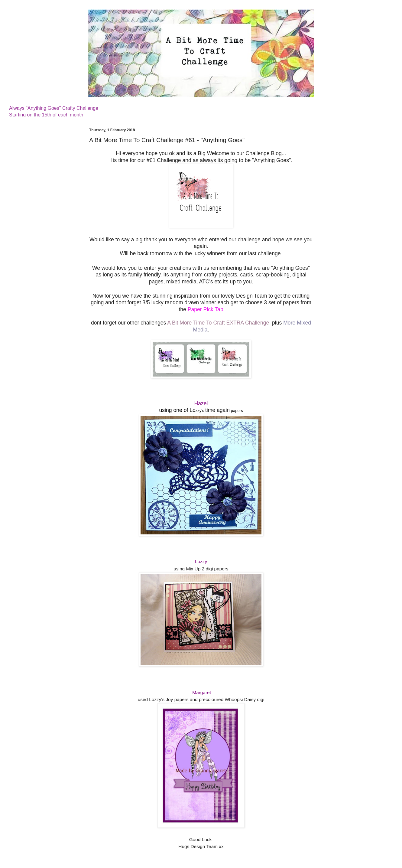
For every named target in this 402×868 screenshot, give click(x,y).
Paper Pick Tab (206, 309)
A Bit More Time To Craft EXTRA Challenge (218, 323)
